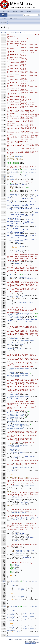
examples (4, 23)
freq (14, 175)
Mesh (11, 274)
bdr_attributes (24, 340)
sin (19, 588)
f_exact (14, 172)
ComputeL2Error (17, 519)
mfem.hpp (19, 157)
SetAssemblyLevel (15, 421)
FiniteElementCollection (19, 314)
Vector (25, 169)
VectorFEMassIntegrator (16, 428)
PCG (13, 470)
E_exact (14, 169)
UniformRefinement (27, 302)
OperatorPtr (14, 449)
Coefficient (14, 412)
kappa (25, 175)
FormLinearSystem (19, 452)
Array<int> (14, 339)
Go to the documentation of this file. (13, 33)
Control (19, 500)
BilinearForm (15, 417)
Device (12, 262)
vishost (19, 550)
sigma (22, 414)
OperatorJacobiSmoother (21, 468)
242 (3, 581)
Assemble (15, 377)
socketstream (17, 553)
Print (17, 263)
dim (12, 176)
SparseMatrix (29, 486)
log (25, 295)
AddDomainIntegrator (20, 374)
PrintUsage (20, 246)
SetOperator (26, 503)
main (12, 179)
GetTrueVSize (29, 322)
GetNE (10, 297)
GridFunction (15, 395)
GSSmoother (16, 486)
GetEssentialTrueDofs (16, 349)
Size (32, 340)
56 (3, 175)
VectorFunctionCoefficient (20, 368)
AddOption (17, 196)
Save (15, 540)
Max (22, 344)
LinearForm (14, 371)
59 (3, 179)
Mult (23, 504)
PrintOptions (19, 251)
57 (3, 176)
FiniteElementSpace (17, 316)
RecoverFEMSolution (20, 512)
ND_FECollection (13, 315)
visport (19, 552)
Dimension (23, 277)
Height (15, 458)
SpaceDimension (29, 279)
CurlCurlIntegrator (15, 426)
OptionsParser (15, 194)
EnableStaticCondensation (18, 445)
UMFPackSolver (17, 497)
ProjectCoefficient (19, 399)
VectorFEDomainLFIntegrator (18, 375)
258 (3, 606)
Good (19, 244)
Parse (16, 242)
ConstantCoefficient (15, 413)
